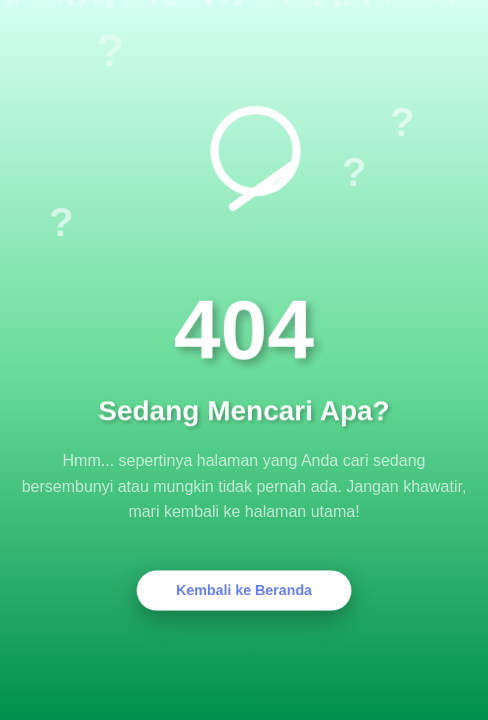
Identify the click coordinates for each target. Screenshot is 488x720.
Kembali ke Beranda (243, 590)
